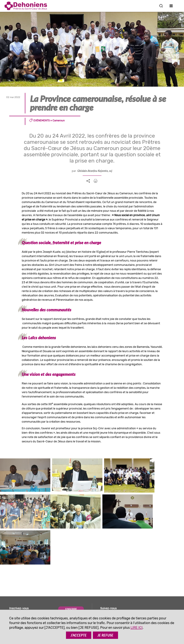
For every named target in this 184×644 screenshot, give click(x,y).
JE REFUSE (105, 635)
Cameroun (59, 121)
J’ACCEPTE (79, 635)
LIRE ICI (137, 628)
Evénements (42, 121)
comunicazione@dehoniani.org (32, 606)
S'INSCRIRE (71, 566)
